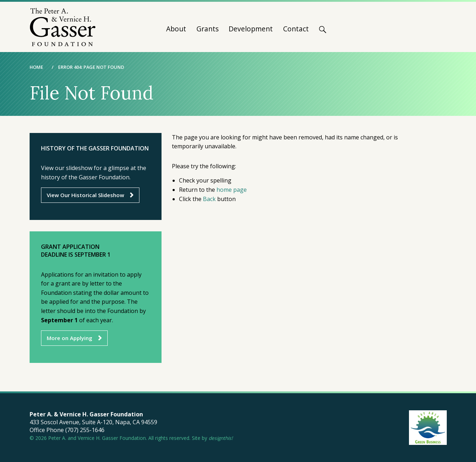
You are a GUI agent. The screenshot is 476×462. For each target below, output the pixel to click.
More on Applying (70, 338)
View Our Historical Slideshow (85, 195)
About (176, 29)
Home (36, 67)
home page (232, 190)
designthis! (221, 438)
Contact (296, 29)
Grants (208, 29)
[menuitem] (176, 32)
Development (251, 29)
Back (209, 199)
